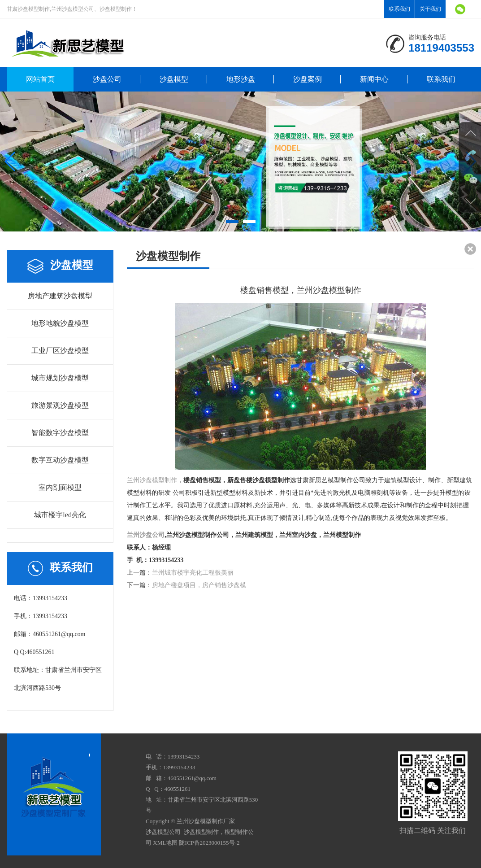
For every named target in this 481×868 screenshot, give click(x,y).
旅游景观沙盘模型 (60, 405)
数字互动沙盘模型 (60, 460)
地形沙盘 (241, 79)
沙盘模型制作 (201, 832)
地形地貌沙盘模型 (60, 323)
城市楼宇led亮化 (60, 515)
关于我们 (430, 9)
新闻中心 (374, 79)
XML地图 (165, 843)
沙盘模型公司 (163, 832)
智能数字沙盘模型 (60, 433)
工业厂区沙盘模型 (60, 351)
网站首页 (40, 79)
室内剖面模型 (60, 487)
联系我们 (399, 9)
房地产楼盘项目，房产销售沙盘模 (199, 585)
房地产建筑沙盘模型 (60, 296)
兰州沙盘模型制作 (152, 480)
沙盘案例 (308, 79)
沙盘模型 (174, 79)
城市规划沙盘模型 (60, 378)
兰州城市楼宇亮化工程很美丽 (193, 573)
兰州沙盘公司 (146, 535)
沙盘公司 (107, 79)
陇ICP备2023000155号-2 (209, 843)
